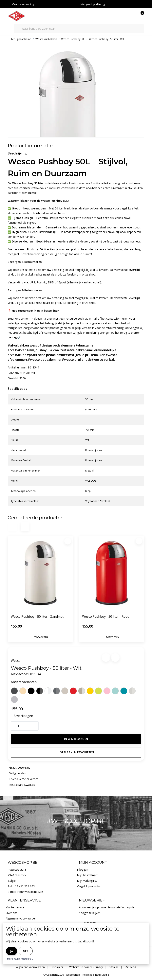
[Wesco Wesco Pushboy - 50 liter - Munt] (115, 691)
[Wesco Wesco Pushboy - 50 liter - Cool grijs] (14, 699)
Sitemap (114, 967)
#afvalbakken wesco (24, 345)
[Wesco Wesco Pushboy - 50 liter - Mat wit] (48, 691)
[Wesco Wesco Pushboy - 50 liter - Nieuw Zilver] (82, 691)
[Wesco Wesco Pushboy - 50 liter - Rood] (73, 691)
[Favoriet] (68, 541)
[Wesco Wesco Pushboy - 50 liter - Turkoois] (124, 691)
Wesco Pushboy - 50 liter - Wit (106, 39)
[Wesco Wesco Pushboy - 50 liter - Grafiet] (14, 691)
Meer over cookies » (20, 959)
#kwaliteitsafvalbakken (68, 350)
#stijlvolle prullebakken (87, 355)
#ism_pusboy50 (38, 350)
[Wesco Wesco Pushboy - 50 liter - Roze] (107, 691)
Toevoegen (41, 637)
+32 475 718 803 (24, 886)
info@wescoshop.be (30, 892)
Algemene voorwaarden (30, 967)
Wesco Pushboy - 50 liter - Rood (106, 616)
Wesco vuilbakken (46, 39)
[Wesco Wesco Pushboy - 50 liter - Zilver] (132, 691)
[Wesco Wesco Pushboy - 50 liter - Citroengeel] (90, 691)
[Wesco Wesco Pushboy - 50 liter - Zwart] (31, 691)
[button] (106, 658)
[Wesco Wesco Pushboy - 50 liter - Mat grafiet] (57, 691)
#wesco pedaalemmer (45, 360)
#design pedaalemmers (57, 345)
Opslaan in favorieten (77, 752)
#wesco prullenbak (76, 360)
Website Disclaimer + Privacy (86, 967)
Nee (26, 951)
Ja (12, 951)
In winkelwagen (76, 739)
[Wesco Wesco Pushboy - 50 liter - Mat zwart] (40, 691)
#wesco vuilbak (103, 360)
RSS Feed (130, 967)
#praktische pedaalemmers (48, 355)
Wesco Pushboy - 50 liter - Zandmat (37, 616)
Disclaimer (57, 967)
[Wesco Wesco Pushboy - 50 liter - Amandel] (23, 691)
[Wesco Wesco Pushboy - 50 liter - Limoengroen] (98, 691)
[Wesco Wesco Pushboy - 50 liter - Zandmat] (65, 691)
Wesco (16, 661)
